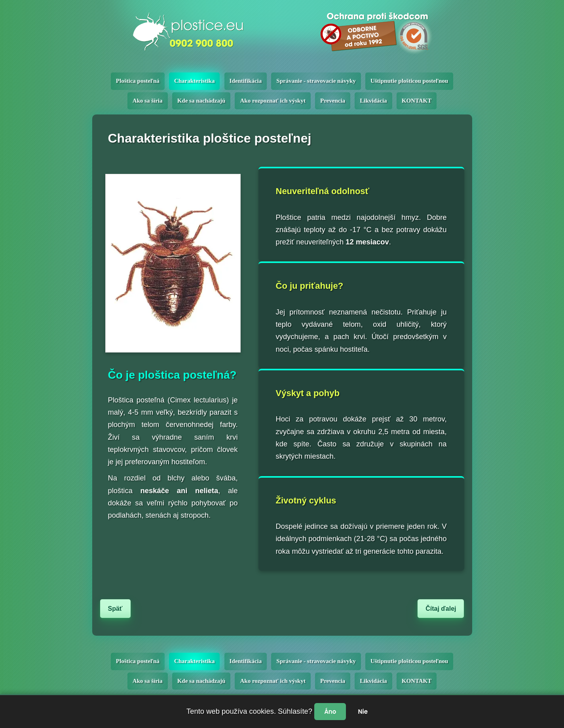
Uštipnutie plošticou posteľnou (409, 81)
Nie (363, 712)
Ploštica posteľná (138, 81)
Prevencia (333, 101)
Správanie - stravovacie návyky (316, 81)
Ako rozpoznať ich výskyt (273, 101)
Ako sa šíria (148, 101)
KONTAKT (417, 101)
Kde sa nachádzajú (201, 101)
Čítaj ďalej (441, 609)
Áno (330, 712)
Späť (115, 609)
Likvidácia (373, 101)
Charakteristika (195, 81)
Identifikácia (246, 81)
